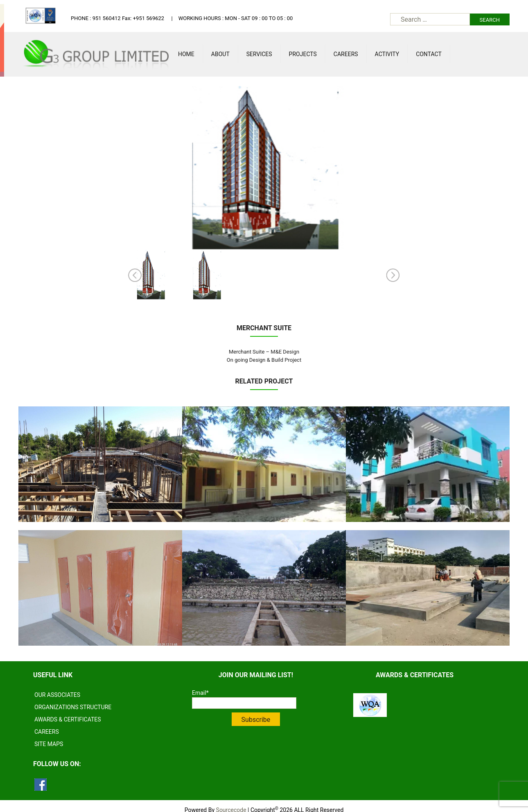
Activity (387, 54)
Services (259, 54)
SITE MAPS (49, 736)
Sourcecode (231, 802)
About (220, 54)
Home (186, 54)
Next (393, 275)
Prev (135, 275)
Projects (303, 54)
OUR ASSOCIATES (57, 687)
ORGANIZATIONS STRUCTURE (73, 699)
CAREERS (47, 724)
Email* (244, 691)
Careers (346, 54)
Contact (429, 54)
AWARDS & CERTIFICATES (68, 711)
